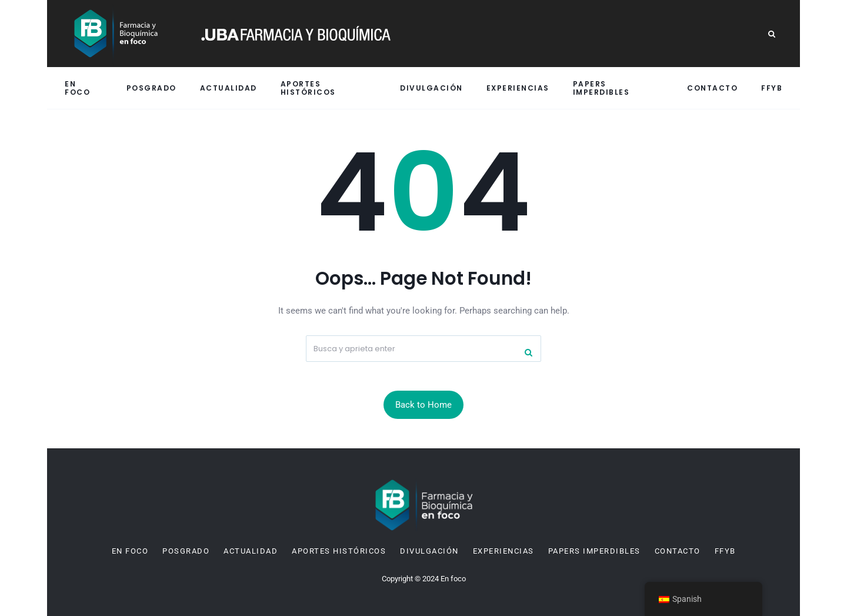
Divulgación (431, 88)
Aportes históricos (308, 88)
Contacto (712, 88)
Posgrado (151, 88)
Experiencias (518, 88)
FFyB (772, 88)
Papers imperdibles (601, 88)
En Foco (77, 88)
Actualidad (229, 88)
